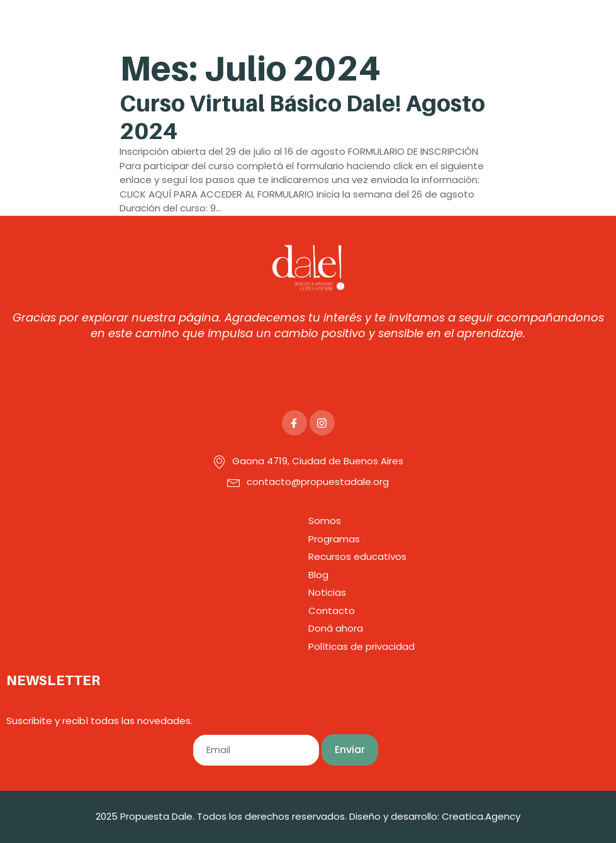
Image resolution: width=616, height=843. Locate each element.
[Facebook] (294, 423)
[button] (431, 24)
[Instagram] (322, 423)
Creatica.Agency (481, 816)
